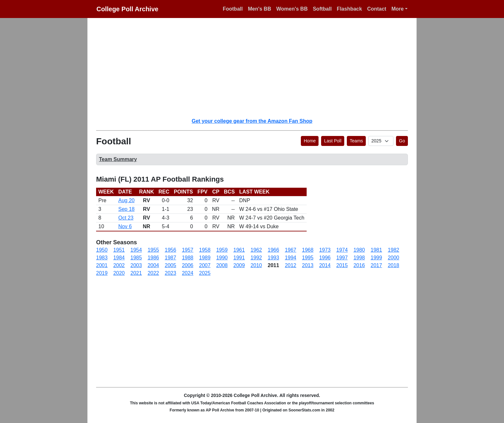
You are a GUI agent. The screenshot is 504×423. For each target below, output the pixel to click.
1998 (359, 258)
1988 (188, 258)
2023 (171, 273)
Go (402, 141)
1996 (325, 258)
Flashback (349, 9)
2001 (102, 265)
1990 (222, 258)
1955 (153, 250)
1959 (222, 250)
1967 (291, 250)
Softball (322, 9)
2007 (205, 265)
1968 (308, 250)
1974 (342, 250)
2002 (119, 265)
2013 (308, 265)
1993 (274, 258)
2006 (188, 265)
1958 (205, 250)
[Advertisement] (256, 67)
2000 (393, 258)
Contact (377, 9)
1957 (188, 250)
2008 (222, 265)
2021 (136, 273)
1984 (119, 258)
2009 (239, 265)
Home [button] (310, 141)
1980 (359, 250)
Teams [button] (356, 141)
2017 (376, 265)
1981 (376, 250)
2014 (325, 265)
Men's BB (259, 9)
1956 (171, 250)
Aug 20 (126, 200)
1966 (274, 250)
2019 (102, 273)
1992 (256, 258)
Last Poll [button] (333, 141)
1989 (205, 258)
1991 (239, 258)
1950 (102, 250)
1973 (325, 250)
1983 (102, 258)
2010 (256, 265)
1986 (153, 258)
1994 (291, 258)
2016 (359, 265)
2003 (136, 265)
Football (233, 9)
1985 (136, 258)
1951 (119, 250)
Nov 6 (125, 226)
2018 (393, 265)
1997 (342, 258)
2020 (119, 273)
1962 (256, 250)
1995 (308, 258)
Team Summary (118, 159)
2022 (153, 273)
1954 (136, 250)
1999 (376, 258)
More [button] (398, 9)
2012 (291, 265)
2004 (153, 265)
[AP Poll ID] (381, 141)
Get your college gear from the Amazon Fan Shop (252, 121)
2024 (188, 273)
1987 (171, 258)
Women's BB (292, 9)
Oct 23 (126, 218)
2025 (205, 273)
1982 (393, 250)
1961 (239, 250)
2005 (171, 265)
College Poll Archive (127, 9)
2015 (342, 265)
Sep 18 (126, 209)
